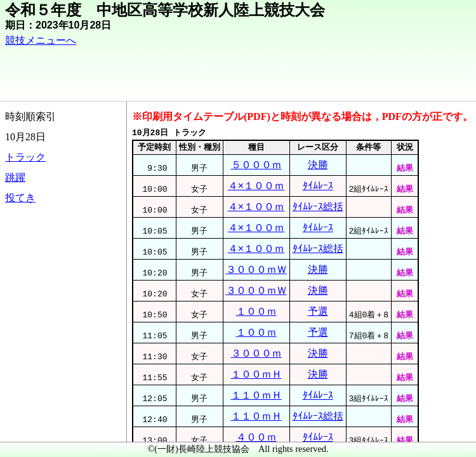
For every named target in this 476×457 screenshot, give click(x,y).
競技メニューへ (41, 40)
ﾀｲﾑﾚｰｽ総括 (318, 207)
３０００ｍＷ (256, 269)
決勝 (318, 165)
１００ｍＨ (256, 374)
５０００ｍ (256, 165)
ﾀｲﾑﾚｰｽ (318, 186)
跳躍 (15, 177)
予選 (318, 311)
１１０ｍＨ (256, 395)
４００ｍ (256, 437)
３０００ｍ (256, 353)
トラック (25, 157)
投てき (20, 198)
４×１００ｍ (256, 186)
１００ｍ (256, 311)
